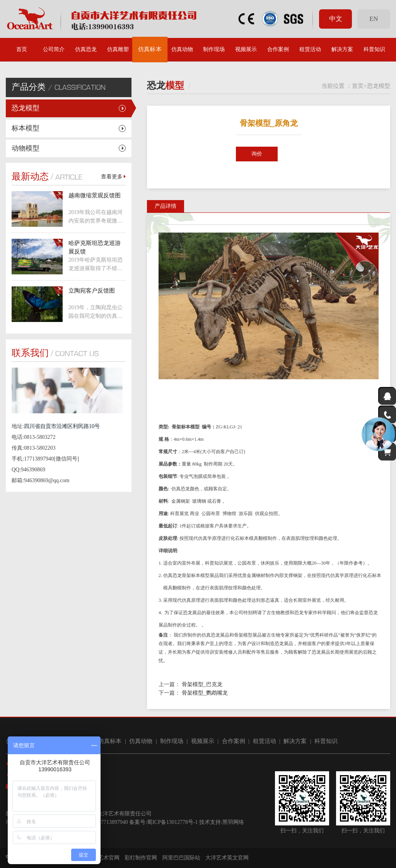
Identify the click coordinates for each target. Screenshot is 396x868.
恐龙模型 (26, 108)
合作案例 (278, 49)
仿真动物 (182, 49)
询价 (257, 154)
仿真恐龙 (86, 49)
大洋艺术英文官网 (227, 858)
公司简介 (54, 49)
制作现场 (214, 49)
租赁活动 (310, 49)
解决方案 (342, 49)
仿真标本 (150, 49)
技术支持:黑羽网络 (222, 822)
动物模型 (26, 148)
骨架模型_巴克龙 (202, 684)
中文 (336, 19)
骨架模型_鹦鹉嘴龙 (205, 693)
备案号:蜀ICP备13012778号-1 (163, 822)
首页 (22, 49)
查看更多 (114, 177)
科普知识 (374, 49)
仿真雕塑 (118, 49)
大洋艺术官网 (103, 858)
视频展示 (246, 49)
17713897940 (113, 822)
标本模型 (26, 128)
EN (374, 19)
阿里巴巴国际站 (181, 858)
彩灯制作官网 (141, 858)
